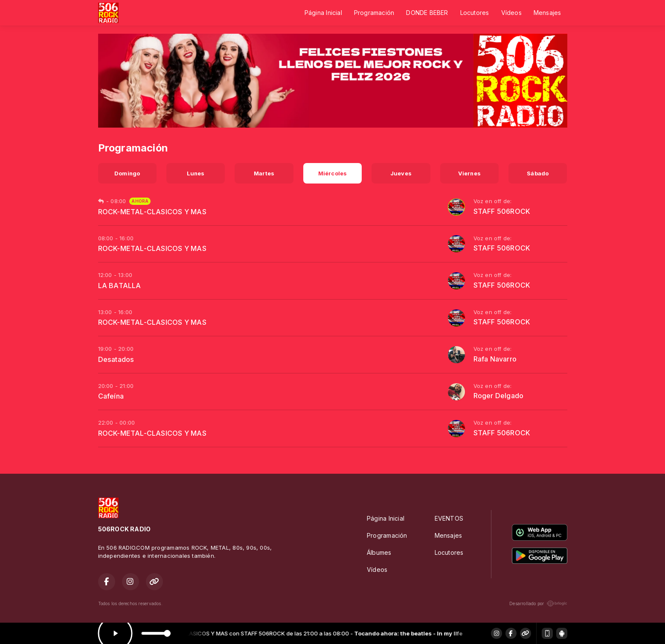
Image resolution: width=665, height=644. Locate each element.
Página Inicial (323, 13)
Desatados (116, 359)
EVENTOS (449, 518)
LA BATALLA (120, 286)
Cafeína (111, 396)
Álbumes (379, 552)
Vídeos (511, 13)
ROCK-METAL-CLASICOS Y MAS (152, 212)
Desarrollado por (538, 603)
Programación (374, 13)
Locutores (475, 13)
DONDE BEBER (427, 13)
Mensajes (547, 13)
